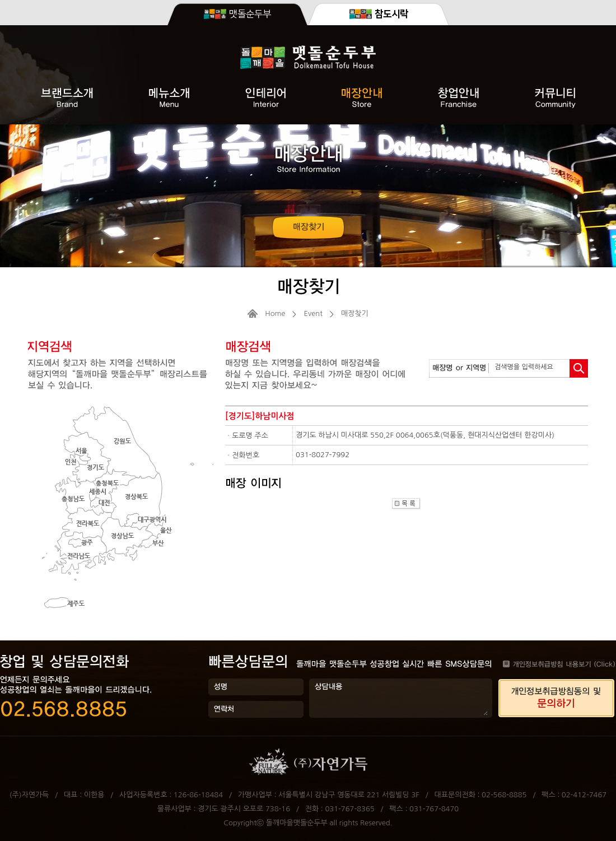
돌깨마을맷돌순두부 (297, 823)
